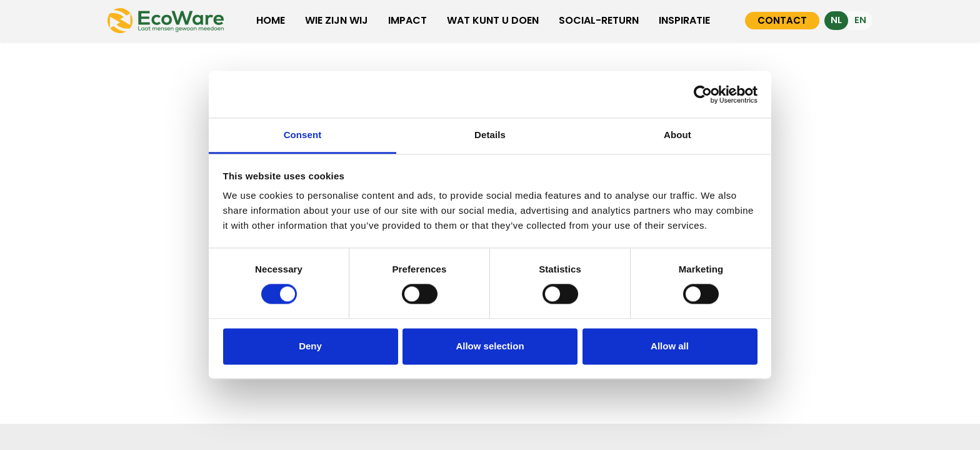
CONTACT (782, 20)
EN (860, 20)
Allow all (670, 346)
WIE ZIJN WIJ (337, 20)
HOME (271, 20)
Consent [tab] (303, 135)
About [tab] (677, 135)
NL (836, 20)
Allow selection (490, 346)
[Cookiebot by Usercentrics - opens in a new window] (703, 94)
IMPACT (407, 20)
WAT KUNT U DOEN (493, 20)
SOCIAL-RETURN (599, 20)
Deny (310, 346)
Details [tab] (490, 135)
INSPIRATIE (684, 20)
